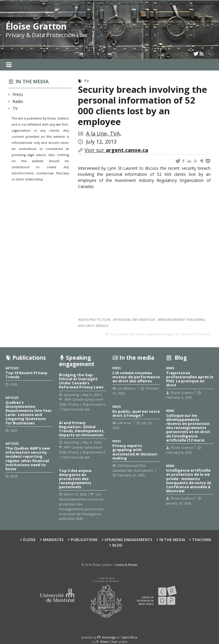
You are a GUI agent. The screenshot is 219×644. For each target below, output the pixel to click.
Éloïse (29, 540)
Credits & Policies (126, 565)
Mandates (53, 540)
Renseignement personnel (183, 320)
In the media (32, 81)
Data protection (95, 320)
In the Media (172, 540)
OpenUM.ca (129, 637)
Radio (18, 101)
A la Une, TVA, (104, 133)
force (109, 637)
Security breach (94, 326)
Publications (84, 540)
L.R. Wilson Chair (106, 642)
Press (18, 94)
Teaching (202, 540)
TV (15, 108)
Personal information (135, 320)
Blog (117, 545)
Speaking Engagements (128, 540)
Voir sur (116, 150)
